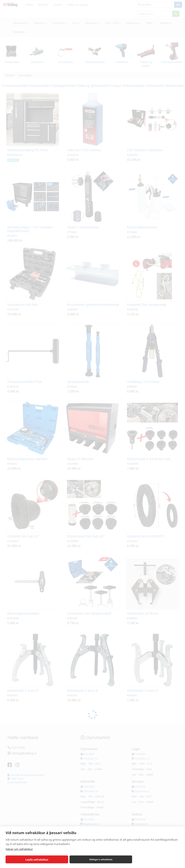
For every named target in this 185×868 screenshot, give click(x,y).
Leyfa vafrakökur (37, 859)
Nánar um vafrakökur (19, 849)
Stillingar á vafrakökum (101, 859)
